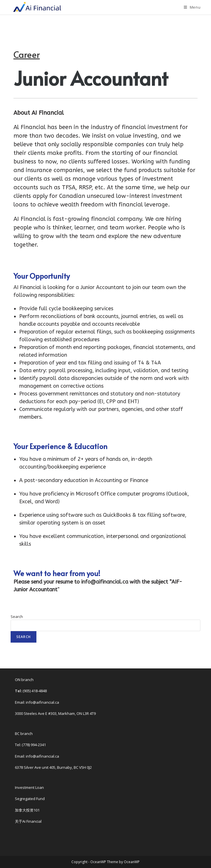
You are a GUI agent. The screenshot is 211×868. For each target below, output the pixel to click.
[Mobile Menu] (192, 7)
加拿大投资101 (27, 810)
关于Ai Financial (28, 821)
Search (17, 617)
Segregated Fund (30, 799)
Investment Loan (29, 787)
